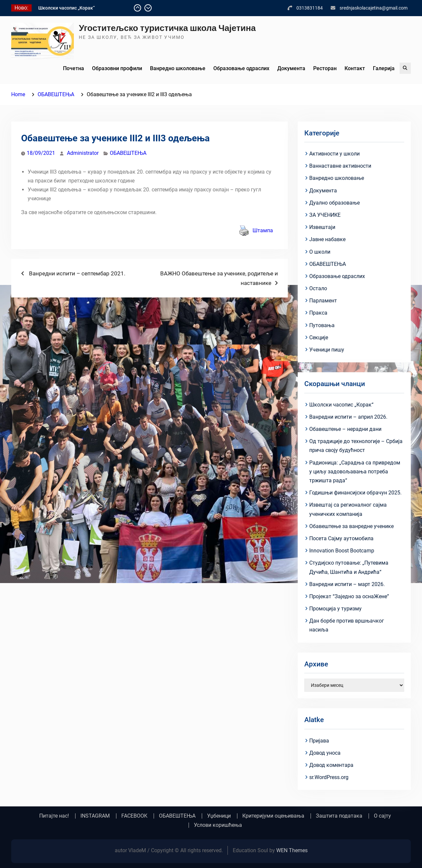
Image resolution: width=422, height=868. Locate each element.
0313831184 (310, 8)
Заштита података (339, 816)
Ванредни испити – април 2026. (348, 417)
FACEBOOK (134, 816)
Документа (291, 68)
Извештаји (322, 227)
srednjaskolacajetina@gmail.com (374, 8)
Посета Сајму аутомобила (341, 538)
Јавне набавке (327, 239)
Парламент (323, 301)
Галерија (384, 68)
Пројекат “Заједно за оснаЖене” (349, 596)
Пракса (318, 313)
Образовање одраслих (241, 68)
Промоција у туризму (335, 609)
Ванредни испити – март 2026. (347, 584)
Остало (318, 288)
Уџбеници (219, 816)
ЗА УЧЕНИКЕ (325, 215)
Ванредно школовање (178, 68)
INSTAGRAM (95, 816)
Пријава (319, 741)
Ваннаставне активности (340, 166)
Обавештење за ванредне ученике (351, 526)
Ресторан (325, 68)
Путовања (322, 325)
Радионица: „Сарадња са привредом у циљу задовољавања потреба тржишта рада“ (355, 472)
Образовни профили (117, 68)
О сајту (382, 816)
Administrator (83, 153)
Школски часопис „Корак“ (66, 8)
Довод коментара (331, 765)
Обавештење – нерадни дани (345, 429)
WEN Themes (292, 850)
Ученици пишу (327, 350)
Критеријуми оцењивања (273, 816)
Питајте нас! (54, 816)
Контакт (355, 68)
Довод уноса (325, 753)
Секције (319, 337)
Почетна (74, 68)
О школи (320, 252)
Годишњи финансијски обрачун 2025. (355, 493)
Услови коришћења (218, 825)
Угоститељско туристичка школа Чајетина (167, 28)
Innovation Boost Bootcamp (342, 551)
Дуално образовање (334, 203)
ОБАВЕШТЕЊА (128, 153)
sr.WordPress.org (329, 777)
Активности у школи (334, 154)
